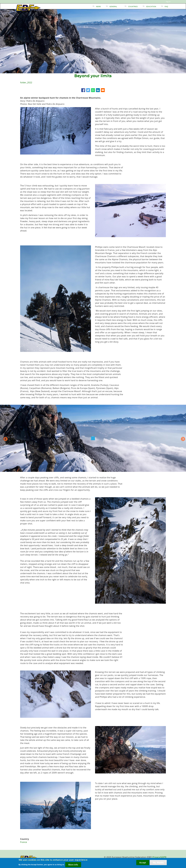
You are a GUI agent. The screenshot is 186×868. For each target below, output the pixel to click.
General (113, 6)
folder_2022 (26, 83)
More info (73, 865)
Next (186, 440)
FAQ (166, 6)
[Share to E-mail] (103, 90)
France (24, 842)
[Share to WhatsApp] (93, 90)
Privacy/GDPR (159, 857)
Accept (143, 863)
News (99, 6)
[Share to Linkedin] (98, 90)
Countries (133, 6)
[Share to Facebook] (83, 90)
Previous (3, 438)
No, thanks (158, 863)
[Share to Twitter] (88, 90)
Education (151, 6)
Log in (168, 2)
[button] (56, 109)
